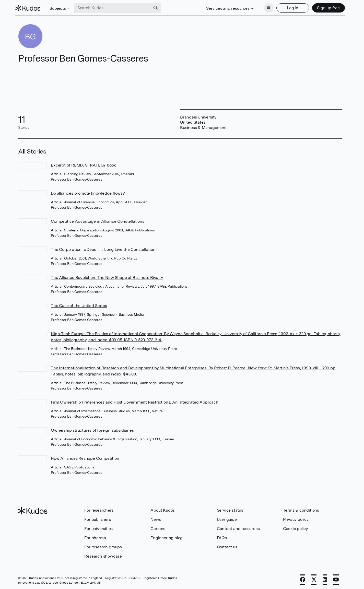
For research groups (103, 545)
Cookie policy (295, 527)
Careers (158, 527)
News (156, 518)
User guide (227, 518)
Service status (230, 509)
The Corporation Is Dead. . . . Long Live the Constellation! (104, 248)
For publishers (97, 518)
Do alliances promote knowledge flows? (88, 192)
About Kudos (163, 509)
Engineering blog (167, 536)
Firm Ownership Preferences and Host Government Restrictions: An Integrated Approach (134, 401)
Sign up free (326, 7)
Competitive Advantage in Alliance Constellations (97, 220)
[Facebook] (303, 578)
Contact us (227, 545)
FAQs (222, 536)
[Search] (158, 7)
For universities (98, 527)
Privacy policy (296, 518)
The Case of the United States (79, 304)
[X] (314, 578)
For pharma (95, 536)
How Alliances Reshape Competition (85, 457)
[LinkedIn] (325, 578)
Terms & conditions (301, 509)
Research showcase (103, 555)
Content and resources (238, 527)
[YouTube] (336, 578)
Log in (290, 7)
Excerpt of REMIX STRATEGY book (83, 164)
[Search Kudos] (115, 7)
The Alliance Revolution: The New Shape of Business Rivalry (107, 276)
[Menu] (266, 7)
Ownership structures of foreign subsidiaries (92, 429)
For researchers (99, 509)
